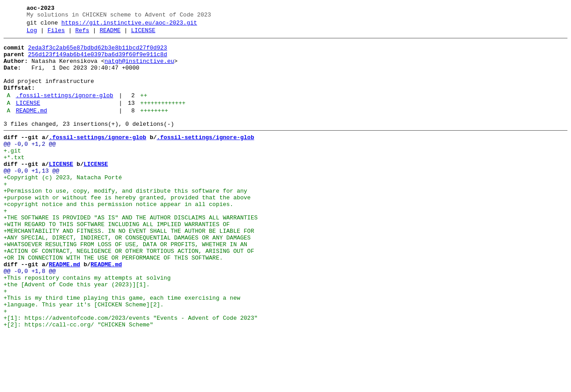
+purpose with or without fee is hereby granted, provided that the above (127, 230)
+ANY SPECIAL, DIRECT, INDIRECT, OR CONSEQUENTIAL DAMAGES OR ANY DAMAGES (127, 278)
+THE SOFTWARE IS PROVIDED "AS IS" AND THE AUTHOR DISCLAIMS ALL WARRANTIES (130, 254)
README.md (31, 128)
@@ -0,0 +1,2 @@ (30, 165)
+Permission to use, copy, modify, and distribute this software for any (125, 222)
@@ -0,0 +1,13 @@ (31, 198)
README (110, 34)
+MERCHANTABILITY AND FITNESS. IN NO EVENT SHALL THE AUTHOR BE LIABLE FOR (129, 270)
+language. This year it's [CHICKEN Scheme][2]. (84, 358)
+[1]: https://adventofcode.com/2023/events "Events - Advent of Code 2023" (130, 374)
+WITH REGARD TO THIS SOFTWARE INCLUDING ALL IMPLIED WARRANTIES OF (117, 262)
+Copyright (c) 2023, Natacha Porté (63, 206)
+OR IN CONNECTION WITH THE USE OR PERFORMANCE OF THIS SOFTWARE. (113, 302)
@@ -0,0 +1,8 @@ (30, 318)
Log (32, 34)
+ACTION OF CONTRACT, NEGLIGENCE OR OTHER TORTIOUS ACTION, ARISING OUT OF (129, 294)
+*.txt (14, 182)
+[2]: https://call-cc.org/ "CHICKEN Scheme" (78, 382)
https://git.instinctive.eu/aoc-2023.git (129, 25)
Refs (82, 34)
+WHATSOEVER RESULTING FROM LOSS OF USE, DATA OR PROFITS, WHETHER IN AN (125, 286)
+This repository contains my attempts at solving (87, 326)
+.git (12, 173)
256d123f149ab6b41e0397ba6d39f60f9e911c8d (98, 61)
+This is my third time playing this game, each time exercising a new (122, 350)
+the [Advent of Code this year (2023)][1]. (77, 334)
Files (56, 34)
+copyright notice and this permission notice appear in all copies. (118, 238)
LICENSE (143, 34)
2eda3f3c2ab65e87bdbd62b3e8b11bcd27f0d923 (98, 53)
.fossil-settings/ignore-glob (64, 110)
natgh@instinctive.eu (139, 69)
